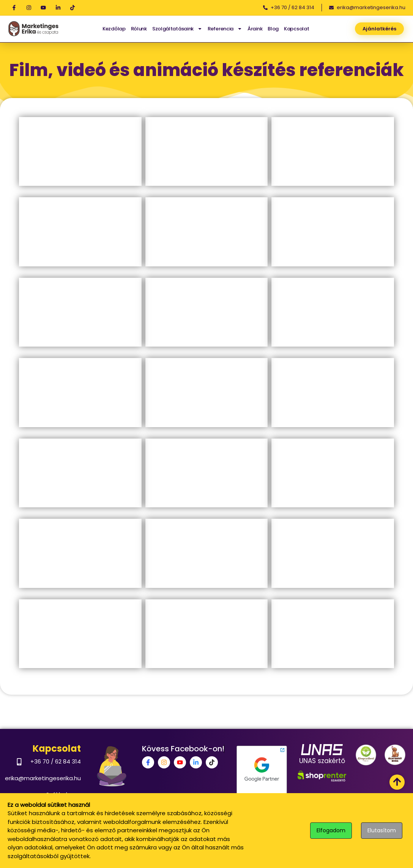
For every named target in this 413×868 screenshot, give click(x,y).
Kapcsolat (296, 29)
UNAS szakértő (322, 761)
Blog (273, 29)
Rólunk (139, 29)
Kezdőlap (114, 29)
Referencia (225, 29)
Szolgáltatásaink (177, 29)
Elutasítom (382, 830)
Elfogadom (331, 830)
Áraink (255, 29)
